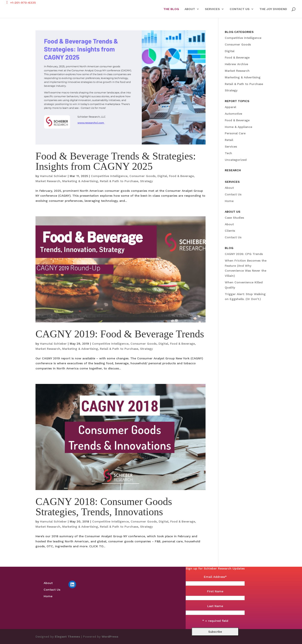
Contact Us (240, 9)
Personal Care (235, 133)
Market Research (48, 181)
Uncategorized (236, 160)
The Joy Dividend (273, 9)
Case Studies (234, 218)
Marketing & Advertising (80, 181)
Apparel (230, 107)
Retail (229, 140)
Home (229, 201)
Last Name (215, 606)
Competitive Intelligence (109, 176)
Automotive (233, 114)
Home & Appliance (238, 127)
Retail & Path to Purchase (119, 181)
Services (212, 9)
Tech (228, 153)
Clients (230, 231)
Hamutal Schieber (53, 176)
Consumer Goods (142, 176)
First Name (215, 591)
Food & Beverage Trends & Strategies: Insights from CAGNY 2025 (116, 161)
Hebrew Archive (236, 64)
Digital (162, 176)
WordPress (110, 637)
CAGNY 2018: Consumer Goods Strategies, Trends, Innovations (104, 507)
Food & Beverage (181, 176)
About (190, 9)
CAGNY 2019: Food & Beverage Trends (120, 334)
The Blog (171, 9)
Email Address (215, 577)
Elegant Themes (67, 637)
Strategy (146, 181)
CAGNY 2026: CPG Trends (244, 254)
